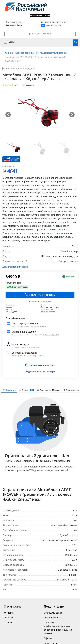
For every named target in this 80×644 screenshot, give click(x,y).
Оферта (48, 638)
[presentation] (26, 390)
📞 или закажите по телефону (40, 301)
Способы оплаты (53, 618)
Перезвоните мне (40, 34)
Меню (12, 42)
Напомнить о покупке (40, 365)
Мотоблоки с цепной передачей (19, 68)
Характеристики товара (15, 267)
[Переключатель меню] (40, 42)
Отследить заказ (53, 613)
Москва (9, 307)
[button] (8, 115)
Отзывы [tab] (26, 390)
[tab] (48, 390)
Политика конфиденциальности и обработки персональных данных (58, 628)
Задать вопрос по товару (40, 371)
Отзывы (8, 622)
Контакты (9, 613)
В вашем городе (48, 312)
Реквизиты (10, 618)
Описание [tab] (9, 390)
